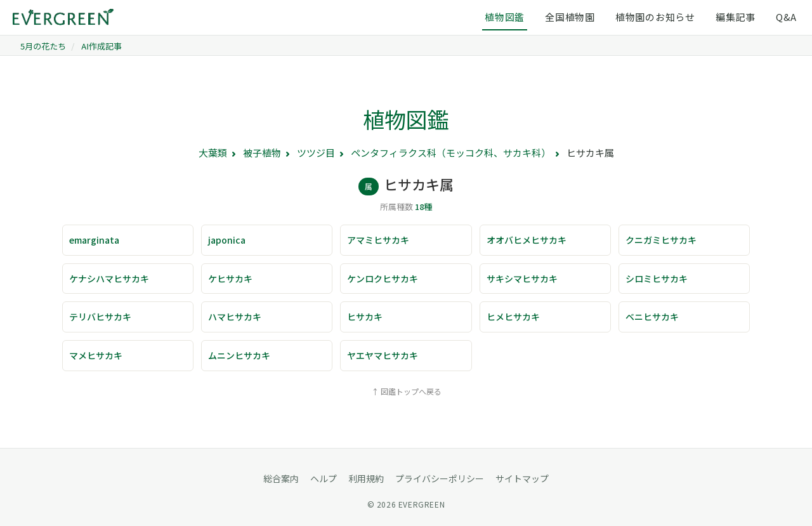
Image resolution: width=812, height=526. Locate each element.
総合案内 (281, 478)
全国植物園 (570, 17)
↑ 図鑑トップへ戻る (406, 391)
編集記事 (736, 17)
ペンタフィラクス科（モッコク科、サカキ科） (451, 153)
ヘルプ (324, 478)
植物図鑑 (505, 17)
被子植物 (262, 153)
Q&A (786, 17)
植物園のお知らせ (655, 17)
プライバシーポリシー (440, 478)
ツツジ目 (316, 153)
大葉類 (213, 153)
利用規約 (366, 478)
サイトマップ (522, 478)
